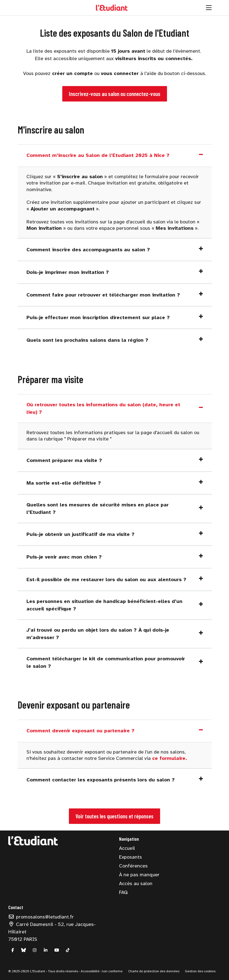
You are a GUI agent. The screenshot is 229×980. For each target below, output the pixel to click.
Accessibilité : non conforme (101, 971)
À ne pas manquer (139, 875)
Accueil (127, 848)
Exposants (130, 857)
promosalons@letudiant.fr (41, 917)
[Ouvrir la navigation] (209, 8)
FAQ (123, 892)
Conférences (133, 866)
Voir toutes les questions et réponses (114, 816)
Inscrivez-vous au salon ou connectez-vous (115, 94)
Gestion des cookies (200, 971)
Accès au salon (136, 883)
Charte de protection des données (154, 971)
